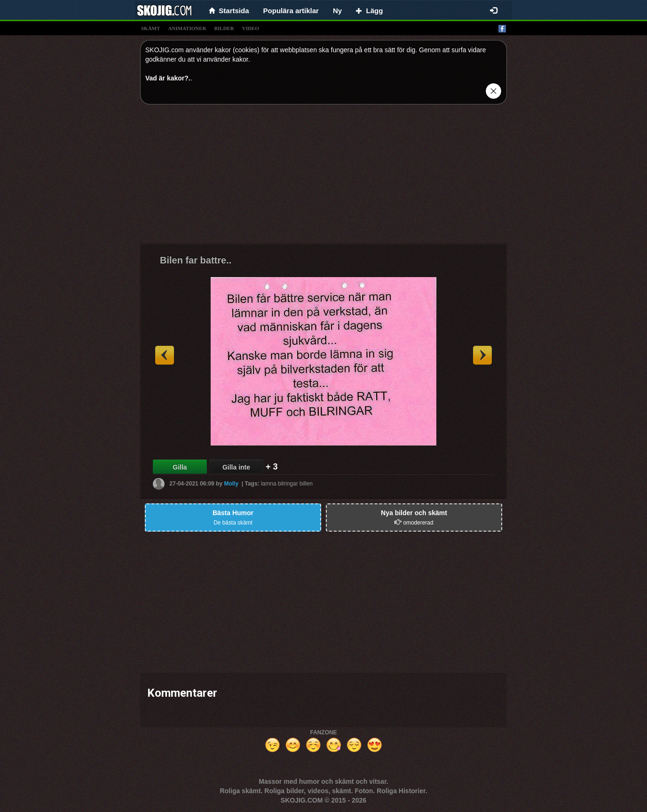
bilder (224, 28)
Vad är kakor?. (168, 78)
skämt (150, 28)
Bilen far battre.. (196, 260)
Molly (231, 484)
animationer (187, 28)
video (251, 28)
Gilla (180, 467)
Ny (337, 11)
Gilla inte (236, 467)
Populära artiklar (291, 11)
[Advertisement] (323, 177)
